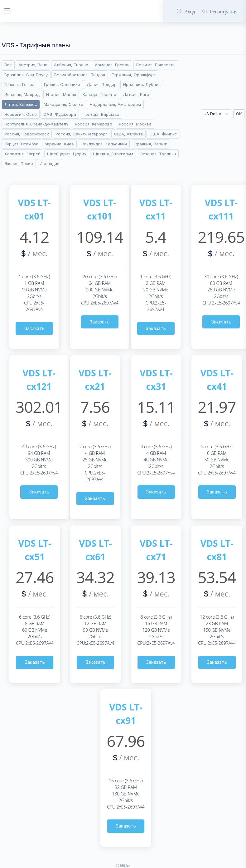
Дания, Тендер (102, 83)
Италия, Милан (61, 93)
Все (8, 64)
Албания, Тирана (71, 64)
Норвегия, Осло (21, 113)
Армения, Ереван (112, 64)
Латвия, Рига (136, 93)
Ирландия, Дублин (142, 83)
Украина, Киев (59, 143)
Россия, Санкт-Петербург (82, 133)
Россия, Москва (135, 123)
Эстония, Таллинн (158, 153)
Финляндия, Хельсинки (104, 143)
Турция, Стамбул (21, 143)
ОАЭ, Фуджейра (60, 113)
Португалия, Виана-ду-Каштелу (36, 123)
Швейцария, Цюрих (67, 153)
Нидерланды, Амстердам (115, 103)
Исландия (49, 163)
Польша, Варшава (101, 113)
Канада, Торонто (99, 93)
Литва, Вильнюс (21, 103)
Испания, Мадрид (22, 93)
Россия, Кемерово (94, 123)
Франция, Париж (150, 143)
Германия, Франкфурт (134, 73)
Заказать (34, 327)
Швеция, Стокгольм (113, 153)
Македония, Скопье (63, 103)
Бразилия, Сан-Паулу (26, 73)
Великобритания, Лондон (80, 73)
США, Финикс (163, 133)
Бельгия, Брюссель (156, 64)
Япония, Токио (19, 163)
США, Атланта (128, 133)
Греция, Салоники (62, 83)
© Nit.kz (123, 864)
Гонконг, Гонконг (21, 83)
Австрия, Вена (33, 64)
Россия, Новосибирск (27, 133)
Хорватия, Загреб (22, 153)
